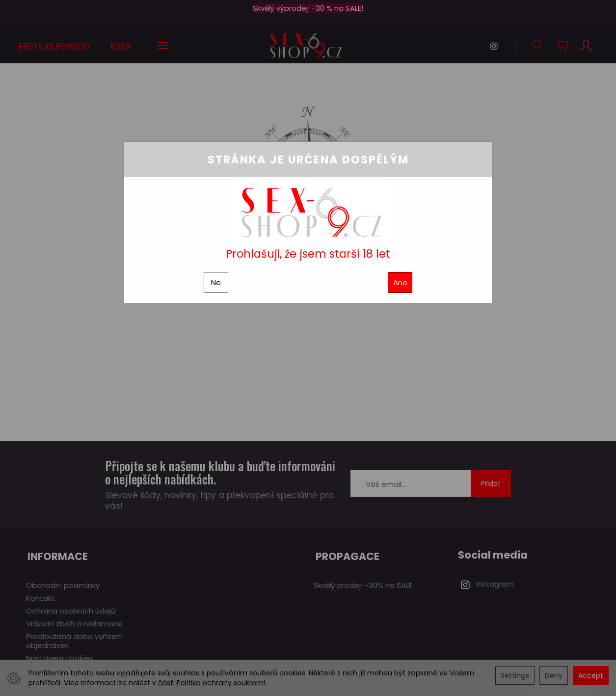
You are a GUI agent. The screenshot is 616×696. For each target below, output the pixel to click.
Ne (216, 282)
